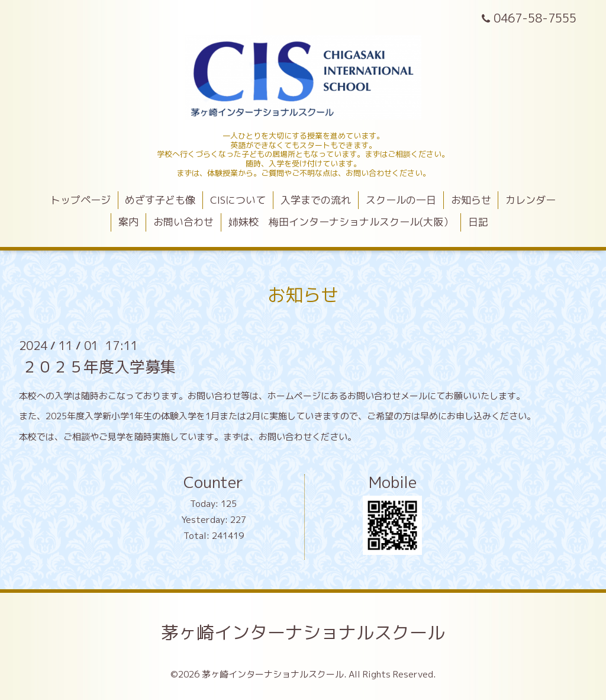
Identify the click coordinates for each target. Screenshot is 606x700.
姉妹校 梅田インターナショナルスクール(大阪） (341, 222)
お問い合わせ (183, 222)
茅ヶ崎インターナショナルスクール (303, 632)
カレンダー (531, 200)
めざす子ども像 (160, 200)
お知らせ (471, 200)
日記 (478, 222)
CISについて (238, 200)
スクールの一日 (401, 200)
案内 (128, 222)
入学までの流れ (316, 200)
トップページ (80, 200)
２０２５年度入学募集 (99, 366)
